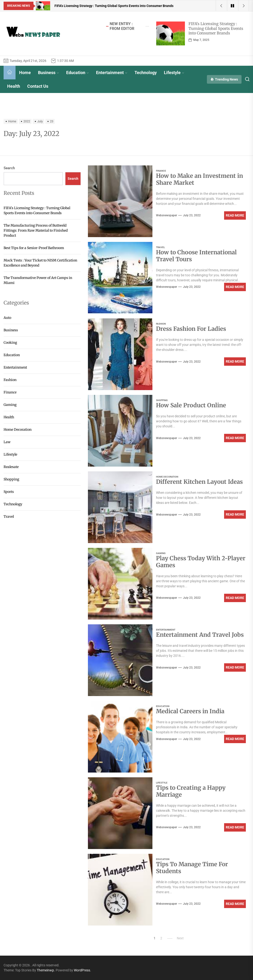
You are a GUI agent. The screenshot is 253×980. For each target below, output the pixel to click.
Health (14, 86)
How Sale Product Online (191, 405)
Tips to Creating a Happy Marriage (191, 791)
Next (180, 938)
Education (78, 73)
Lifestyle (174, 73)
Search (9, 168)
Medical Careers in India (190, 711)
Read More (235, 215)
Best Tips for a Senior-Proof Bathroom (34, 248)
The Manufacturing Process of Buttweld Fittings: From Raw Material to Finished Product (36, 230)
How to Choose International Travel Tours (196, 256)
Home (25, 73)
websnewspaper (167, 215)
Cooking (10, 343)
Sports (9, 492)
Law (7, 442)
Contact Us (38, 86)
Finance (161, 171)
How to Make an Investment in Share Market (199, 179)
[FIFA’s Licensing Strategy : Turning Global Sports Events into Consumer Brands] (171, 33)
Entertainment (112, 73)
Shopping (162, 400)
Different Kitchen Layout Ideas (199, 482)
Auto (7, 318)
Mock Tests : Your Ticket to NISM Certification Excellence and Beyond (40, 263)
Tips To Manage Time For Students (192, 868)
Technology (146, 73)
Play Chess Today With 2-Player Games (201, 562)
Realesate (11, 467)
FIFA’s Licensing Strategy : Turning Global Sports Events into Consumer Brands (216, 28)
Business (48, 73)
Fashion (161, 324)
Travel (160, 247)
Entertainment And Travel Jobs (200, 635)
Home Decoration (167, 477)
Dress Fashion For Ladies (191, 329)
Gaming (161, 553)
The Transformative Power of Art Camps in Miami (38, 280)
